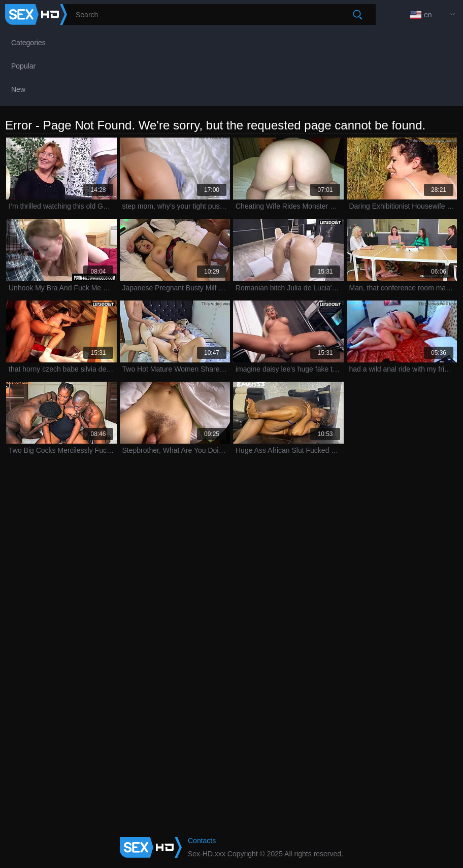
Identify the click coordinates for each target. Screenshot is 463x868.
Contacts (202, 841)
